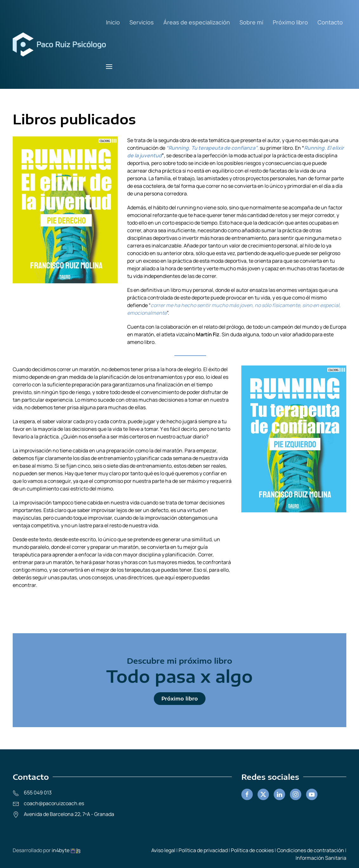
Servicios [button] (142, 22)
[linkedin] (279, 794)
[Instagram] (296, 794)
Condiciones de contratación (310, 850)
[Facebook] (247, 794)
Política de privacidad (203, 850)
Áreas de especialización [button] (197, 22)
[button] (109, 67)
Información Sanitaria (321, 858)
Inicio (113, 22)
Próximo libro (290, 22)
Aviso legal (163, 850)
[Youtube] (312, 794)
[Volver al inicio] (59, 44)
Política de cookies (252, 850)
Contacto (330, 22)
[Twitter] (263, 794)
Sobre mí (251, 22)
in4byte (61, 850)
